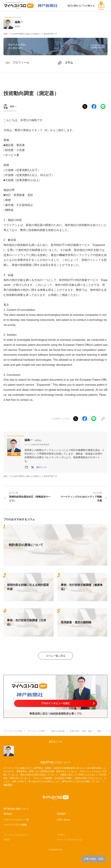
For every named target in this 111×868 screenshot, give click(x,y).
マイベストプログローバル (69, 840)
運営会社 (8, 814)
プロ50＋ (61, 835)
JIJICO (7, 840)
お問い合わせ (64, 820)
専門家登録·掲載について (16, 809)
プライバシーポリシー (15, 820)
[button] (41, 467)
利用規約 (61, 814)
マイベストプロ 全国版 (15, 825)
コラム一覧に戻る (56, 656)
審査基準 (8, 785)
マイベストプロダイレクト (16, 835)
